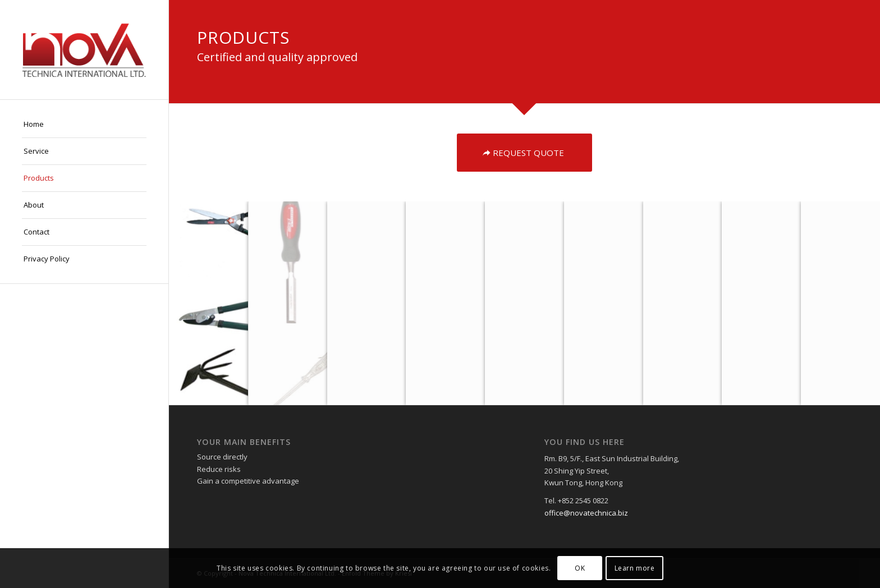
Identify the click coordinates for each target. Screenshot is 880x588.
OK (580, 568)
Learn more (635, 568)
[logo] (84, 50)
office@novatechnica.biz (586, 513)
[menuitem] (84, 125)
